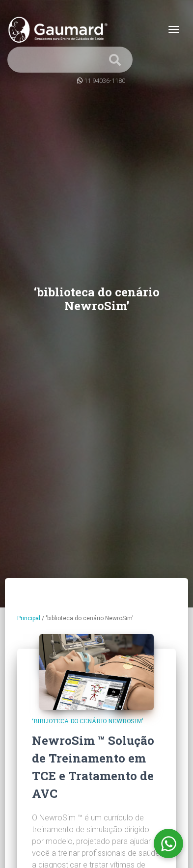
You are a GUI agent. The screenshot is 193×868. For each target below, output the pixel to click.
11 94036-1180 (105, 81)
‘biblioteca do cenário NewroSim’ (87, 721)
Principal (29, 618)
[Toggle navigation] (174, 29)
